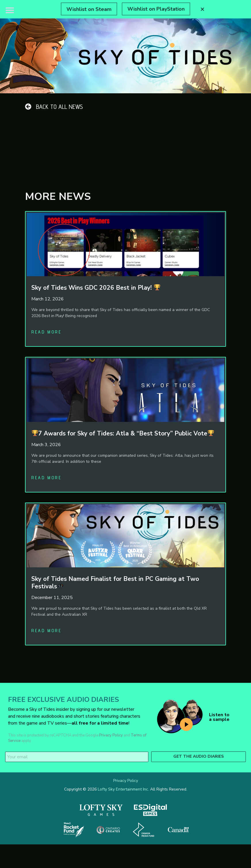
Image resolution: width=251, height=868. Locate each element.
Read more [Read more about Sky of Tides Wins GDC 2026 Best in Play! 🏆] (46, 332)
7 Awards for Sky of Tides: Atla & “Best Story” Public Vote (123, 433)
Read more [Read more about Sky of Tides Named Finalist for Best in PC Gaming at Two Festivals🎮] (46, 631)
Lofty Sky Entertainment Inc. (123, 789)
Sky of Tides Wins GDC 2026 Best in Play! (96, 288)
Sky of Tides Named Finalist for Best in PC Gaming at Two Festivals (115, 582)
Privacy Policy (111, 735)
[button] (10, 10)
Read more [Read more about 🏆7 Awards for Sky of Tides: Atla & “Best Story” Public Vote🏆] (46, 478)
